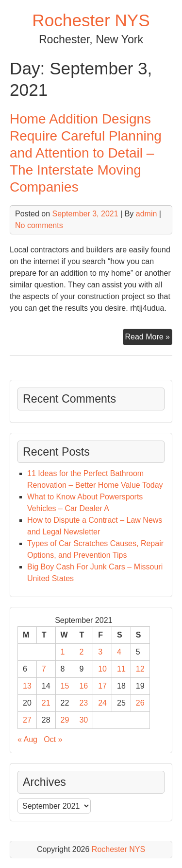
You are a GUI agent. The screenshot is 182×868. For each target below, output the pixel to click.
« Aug (27, 739)
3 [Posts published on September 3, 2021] (100, 652)
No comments (39, 225)
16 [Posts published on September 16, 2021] (83, 686)
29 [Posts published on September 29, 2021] (65, 720)
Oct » (53, 739)
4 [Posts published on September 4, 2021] (119, 652)
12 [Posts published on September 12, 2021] (140, 669)
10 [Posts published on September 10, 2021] (102, 669)
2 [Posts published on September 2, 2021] (81, 652)
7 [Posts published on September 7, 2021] (44, 669)
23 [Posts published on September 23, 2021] (83, 703)
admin (147, 214)
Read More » (149, 338)
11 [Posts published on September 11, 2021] (121, 669)
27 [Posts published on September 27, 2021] (27, 720)
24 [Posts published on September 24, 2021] (102, 703)
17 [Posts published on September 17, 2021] (102, 686)
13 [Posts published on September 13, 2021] (27, 686)
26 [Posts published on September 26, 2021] (140, 703)
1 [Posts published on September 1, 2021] (63, 652)
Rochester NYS (91, 20)
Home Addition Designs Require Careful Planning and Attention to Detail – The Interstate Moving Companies (86, 153)
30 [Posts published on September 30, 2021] (83, 720)
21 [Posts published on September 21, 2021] (46, 703)
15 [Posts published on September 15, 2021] (65, 686)
